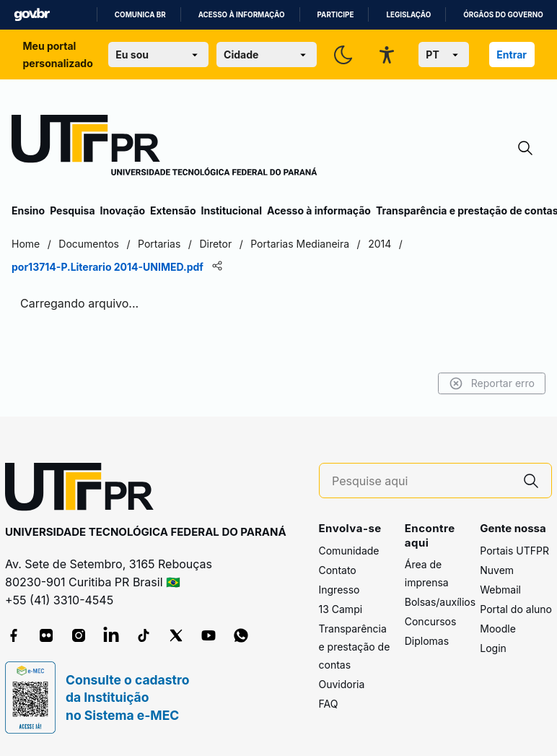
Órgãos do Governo (503, 15)
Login (493, 648)
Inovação (123, 210)
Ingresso (339, 590)
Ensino (28, 210)
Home (26, 244)
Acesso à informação (242, 15)
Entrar (512, 55)
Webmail (500, 590)
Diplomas (427, 641)
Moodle (498, 629)
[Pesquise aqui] (421, 481)
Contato (338, 570)
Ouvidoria (342, 684)
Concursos (431, 621)
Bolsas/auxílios (440, 602)
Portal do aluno (516, 609)
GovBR (32, 15)
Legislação (408, 15)
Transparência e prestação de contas (355, 647)
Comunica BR (140, 15)
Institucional (231, 210)
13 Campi (341, 609)
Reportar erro (492, 383)
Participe (336, 15)
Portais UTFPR (514, 551)
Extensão (173, 210)
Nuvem (497, 570)
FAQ (329, 704)
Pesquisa (72, 210)
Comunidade (349, 551)
